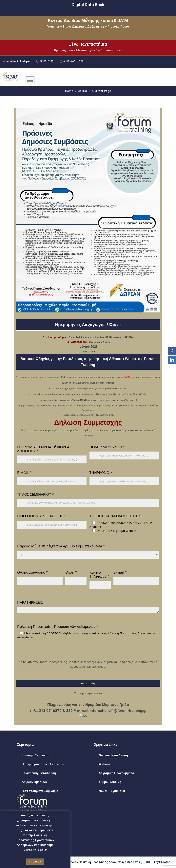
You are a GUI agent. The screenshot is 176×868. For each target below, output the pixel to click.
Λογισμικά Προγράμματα (116, 773)
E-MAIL (24, 473)
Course (83, 91)
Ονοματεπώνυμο (33, 572)
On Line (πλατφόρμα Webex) (116, 531)
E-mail (120, 572)
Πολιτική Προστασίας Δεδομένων (102, 862)
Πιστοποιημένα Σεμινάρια (40, 791)
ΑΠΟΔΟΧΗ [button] (35, 862)
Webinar (105, 764)
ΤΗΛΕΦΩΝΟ (101, 473)
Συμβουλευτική (110, 782)
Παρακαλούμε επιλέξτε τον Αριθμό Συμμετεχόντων (61, 546)
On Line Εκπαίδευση (113, 755)
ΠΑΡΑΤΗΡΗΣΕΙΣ (30, 602)
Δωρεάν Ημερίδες (35, 782)
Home (69, 91)
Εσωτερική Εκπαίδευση (39, 773)
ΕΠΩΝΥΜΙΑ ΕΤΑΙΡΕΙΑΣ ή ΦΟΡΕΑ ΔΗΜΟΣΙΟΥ (43, 449)
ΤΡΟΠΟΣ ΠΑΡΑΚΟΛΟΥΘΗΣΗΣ (115, 516)
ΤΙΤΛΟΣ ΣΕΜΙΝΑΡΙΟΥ (36, 494)
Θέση (71, 572)
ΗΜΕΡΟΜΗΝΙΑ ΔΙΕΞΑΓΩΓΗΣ (42, 516)
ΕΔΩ (29, 662)
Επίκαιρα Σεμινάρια (35, 755)
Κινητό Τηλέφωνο (99, 574)
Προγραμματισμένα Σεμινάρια (43, 764)
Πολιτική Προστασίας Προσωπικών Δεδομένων (58, 626)
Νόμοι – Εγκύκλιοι (112, 791)
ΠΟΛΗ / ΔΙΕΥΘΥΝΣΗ (107, 447)
